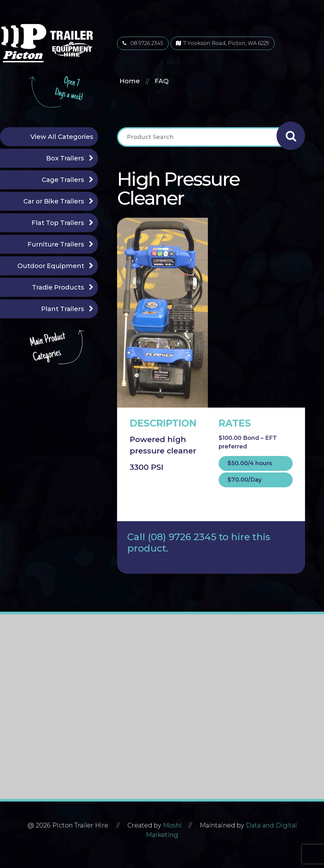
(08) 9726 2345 (182, 537)
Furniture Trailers (56, 244)
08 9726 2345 (143, 43)
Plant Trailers (63, 309)
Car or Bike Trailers (54, 201)
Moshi (172, 825)
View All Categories (62, 137)
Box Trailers (65, 158)
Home (130, 81)
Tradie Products (58, 287)
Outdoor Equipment (51, 266)
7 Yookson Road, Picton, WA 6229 (223, 43)
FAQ (162, 81)
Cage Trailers (63, 180)
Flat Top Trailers (58, 223)
